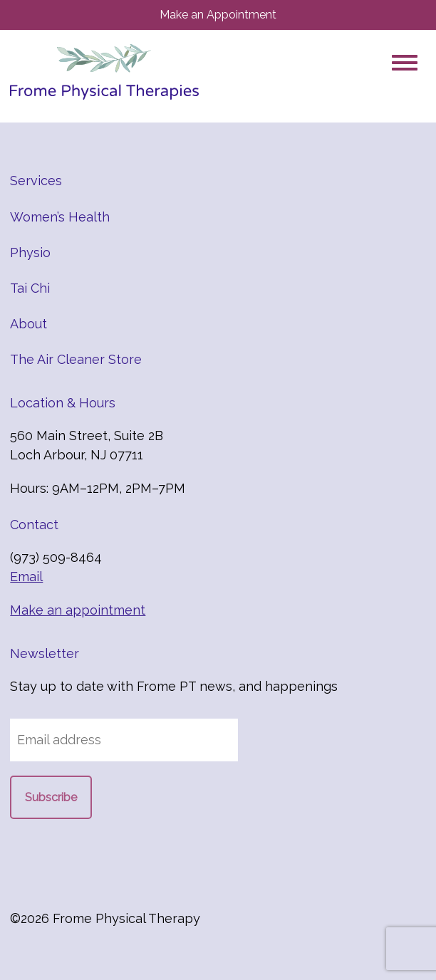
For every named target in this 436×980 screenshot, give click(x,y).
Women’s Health (60, 217)
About (28, 324)
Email (26, 577)
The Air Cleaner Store (76, 359)
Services (36, 181)
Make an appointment (78, 610)
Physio (30, 252)
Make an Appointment (218, 15)
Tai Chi (30, 288)
